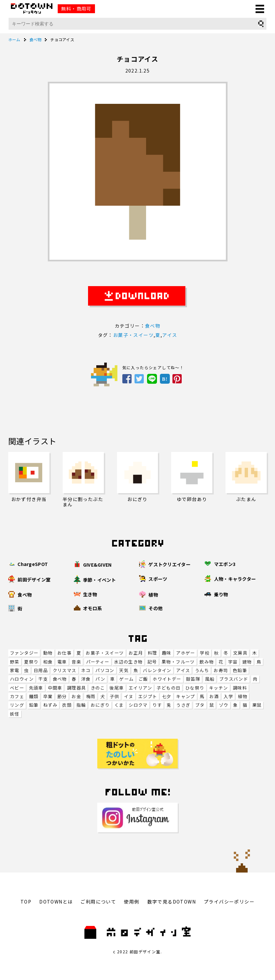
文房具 (240, 653)
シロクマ (138, 705)
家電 (15, 670)
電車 (62, 662)
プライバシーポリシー (229, 902)
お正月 (136, 653)
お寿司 (221, 670)
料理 (153, 653)
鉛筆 (34, 705)
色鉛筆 (240, 670)
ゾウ (224, 705)
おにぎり (100, 705)
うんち (202, 670)
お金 (76, 696)
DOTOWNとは (56, 902)
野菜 (15, 662)
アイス (183, 670)
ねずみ (50, 705)
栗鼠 (257, 705)
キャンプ (186, 696)
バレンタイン (157, 670)
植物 (243, 696)
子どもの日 (168, 688)
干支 (43, 679)
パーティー (98, 662)
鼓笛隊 (193, 679)
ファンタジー (24, 653)
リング (17, 705)
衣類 (67, 705)
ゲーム (126, 679)
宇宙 (233, 662)
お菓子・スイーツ (105, 653)
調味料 (240, 688)
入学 (228, 696)
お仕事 (64, 653)
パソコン (105, 670)
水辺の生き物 (128, 662)
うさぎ (183, 705)
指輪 (81, 705)
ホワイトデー (167, 679)
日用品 (41, 670)
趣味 (167, 653)
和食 (48, 662)
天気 (124, 670)
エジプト (148, 696)
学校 (205, 653)
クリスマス (65, 670)
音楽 (76, 662)
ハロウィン (22, 679)
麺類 (34, 696)
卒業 (48, 696)
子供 (115, 696)
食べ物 (60, 679)
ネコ (86, 670)
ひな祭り (195, 688)
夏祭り (31, 662)
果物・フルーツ (178, 662)
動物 (48, 653)
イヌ (129, 696)
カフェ (17, 696)
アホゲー (186, 653)
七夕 (167, 696)
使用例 (132, 902)
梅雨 (91, 696)
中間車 (55, 688)
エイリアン (140, 688)
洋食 (86, 679)
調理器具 (76, 688)
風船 (210, 679)
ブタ (200, 705)
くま (119, 705)
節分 (62, 696)
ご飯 (143, 679)
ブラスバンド (234, 679)
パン (100, 679)
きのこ (98, 688)
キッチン (219, 688)
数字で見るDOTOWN (172, 902)
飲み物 (207, 662)
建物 (247, 662)
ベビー (17, 688)
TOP (26, 902)
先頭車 (36, 688)
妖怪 (15, 714)
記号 (152, 662)
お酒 (214, 696)
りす (157, 705)
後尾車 (117, 688)
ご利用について (98, 902)
